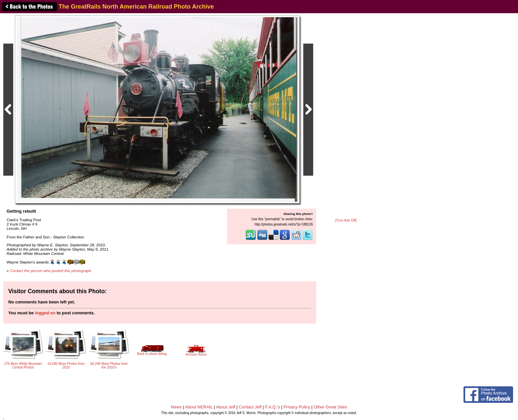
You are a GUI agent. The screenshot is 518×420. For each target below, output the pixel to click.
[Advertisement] (346, 116)
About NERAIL (199, 407)
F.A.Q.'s (272, 407)
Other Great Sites (331, 407)
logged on (45, 313)
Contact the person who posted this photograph (51, 271)
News (176, 407)
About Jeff (226, 407)
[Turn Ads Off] (346, 220)
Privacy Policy (297, 407)
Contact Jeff (250, 407)
